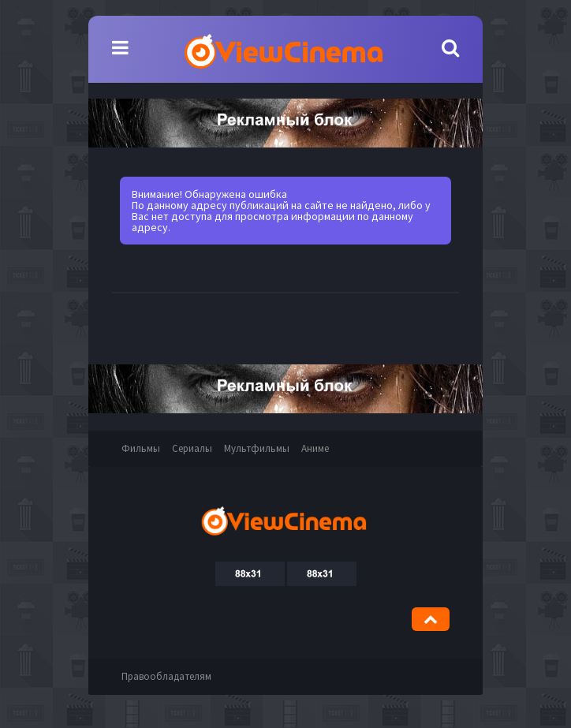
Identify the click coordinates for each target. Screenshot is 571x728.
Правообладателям (166, 676)
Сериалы (192, 448)
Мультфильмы (257, 448)
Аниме (315, 448)
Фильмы (141, 448)
